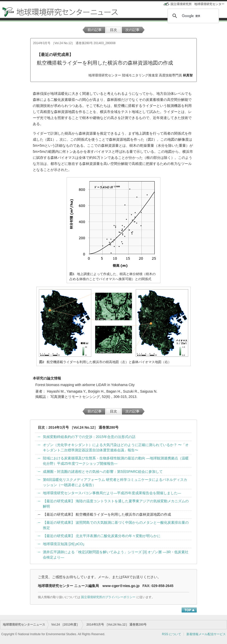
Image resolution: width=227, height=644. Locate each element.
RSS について (172, 634)
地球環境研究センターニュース (24, 625)
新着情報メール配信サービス (206, 634)
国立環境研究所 (181, 4)
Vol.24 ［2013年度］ (65, 625)
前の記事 (95, 30)
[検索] (192, 16)
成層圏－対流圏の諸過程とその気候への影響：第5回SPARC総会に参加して (103, 472)
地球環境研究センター (209, 4)
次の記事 (132, 30)
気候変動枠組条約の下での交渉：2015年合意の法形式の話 (89, 437)
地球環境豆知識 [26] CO (64, 544)
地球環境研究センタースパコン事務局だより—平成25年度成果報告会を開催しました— (112, 493)
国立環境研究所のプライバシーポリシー (108, 597)
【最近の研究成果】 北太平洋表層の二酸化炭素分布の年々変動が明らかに (102, 536)
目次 (113, 30)
